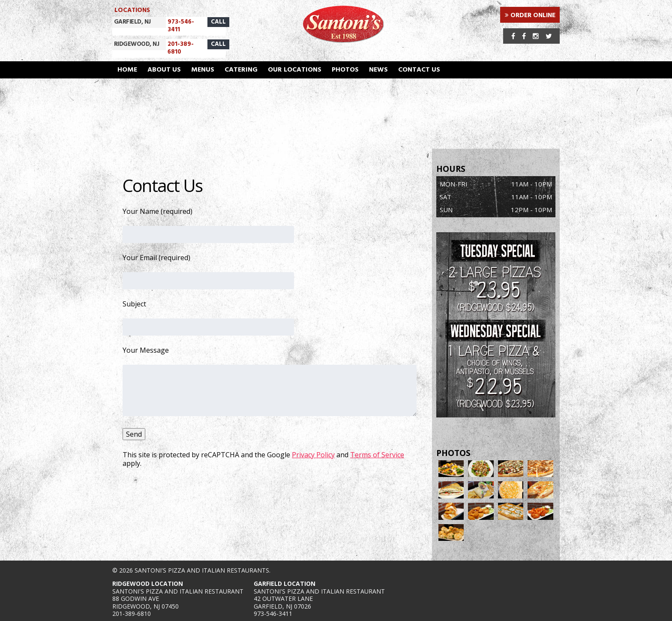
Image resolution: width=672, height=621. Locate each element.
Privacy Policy (313, 455)
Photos (345, 70)
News (378, 70)
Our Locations (295, 70)
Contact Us (419, 70)
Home (127, 70)
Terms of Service (377, 455)
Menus (203, 70)
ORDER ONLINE (530, 15)
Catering (241, 70)
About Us (164, 70)
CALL (218, 22)
